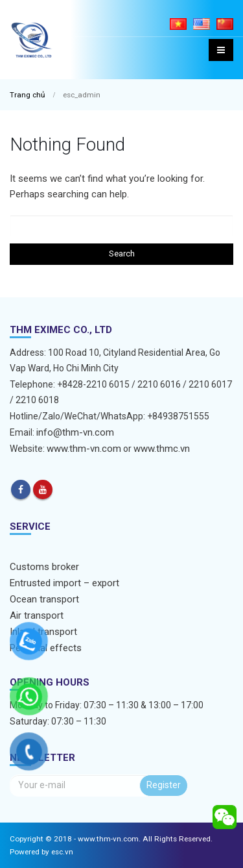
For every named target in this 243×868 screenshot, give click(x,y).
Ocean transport (44, 599)
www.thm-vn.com (84, 449)
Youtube (43, 490)
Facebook (21, 490)
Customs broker (44, 567)
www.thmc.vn (162, 449)
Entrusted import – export (64, 583)
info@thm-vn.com (75, 432)
